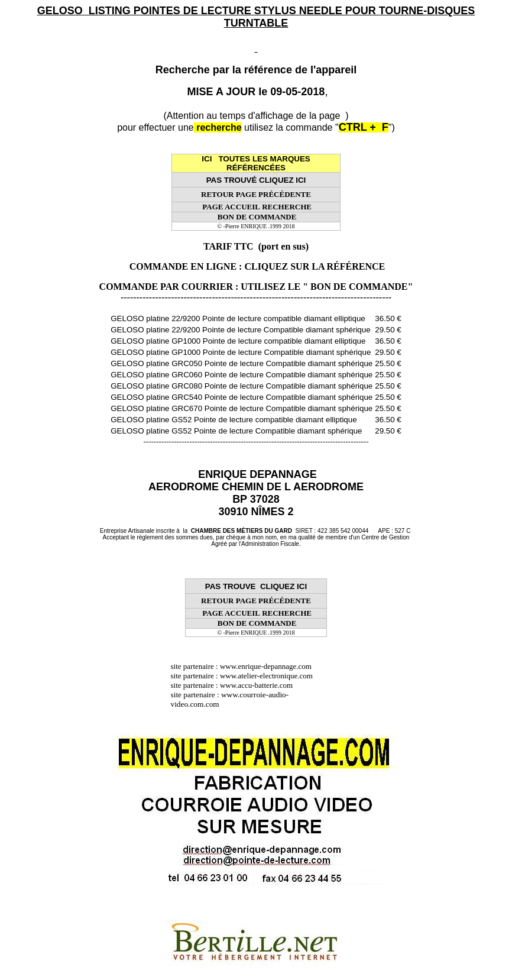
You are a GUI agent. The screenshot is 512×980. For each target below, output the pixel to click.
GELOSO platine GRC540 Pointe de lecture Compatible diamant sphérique (242, 397)
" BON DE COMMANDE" (358, 287)
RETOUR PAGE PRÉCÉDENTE (256, 194)
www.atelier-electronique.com (266, 676)
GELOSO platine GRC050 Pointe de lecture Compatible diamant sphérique (242, 363)
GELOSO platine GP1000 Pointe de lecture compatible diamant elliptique (238, 341)
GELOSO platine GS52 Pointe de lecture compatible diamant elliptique (234, 420)
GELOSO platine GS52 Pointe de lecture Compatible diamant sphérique (236, 431)
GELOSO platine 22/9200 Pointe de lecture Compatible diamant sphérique (240, 330)
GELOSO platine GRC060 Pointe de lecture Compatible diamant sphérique (242, 375)
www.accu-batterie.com (260, 685)
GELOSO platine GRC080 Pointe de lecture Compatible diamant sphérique (242, 386)
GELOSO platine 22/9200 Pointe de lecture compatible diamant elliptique (238, 318)
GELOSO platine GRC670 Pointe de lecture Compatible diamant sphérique (242, 408)
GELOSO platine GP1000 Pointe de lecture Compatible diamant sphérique (241, 352)
